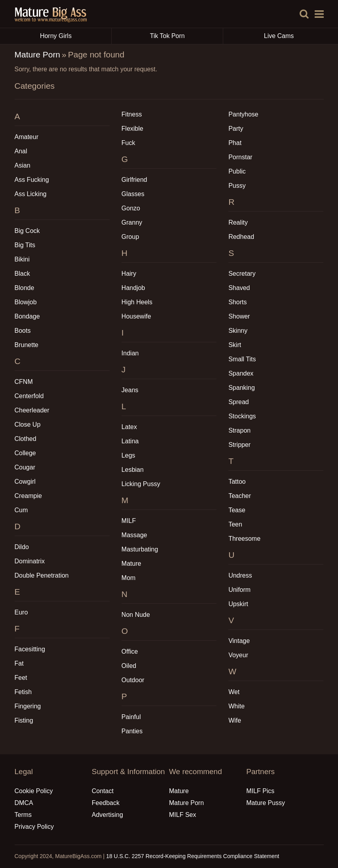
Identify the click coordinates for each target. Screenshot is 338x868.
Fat (19, 663)
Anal (21, 151)
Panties (132, 731)
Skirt (235, 345)
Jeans (130, 390)
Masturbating (140, 549)
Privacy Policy (34, 827)
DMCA (24, 803)
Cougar (25, 467)
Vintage (239, 641)
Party (236, 129)
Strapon (239, 430)
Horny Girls (76, 36)
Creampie (28, 496)
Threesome (244, 539)
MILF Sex (182, 815)
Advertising (107, 815)
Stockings (242, 416)
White (236, 706)
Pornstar (240, 157)
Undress (240, 575)
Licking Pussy (141, 484)
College (25, 453)
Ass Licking (31, 194)
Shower (239, 316)
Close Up (28, 424)
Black (22, 274)
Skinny (238, 331)
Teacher (240, 496)
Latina (130, 441)
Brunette (27, 345)
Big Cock (27, 231)
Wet (234, 692)
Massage (134, 535)
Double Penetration (42, 575)
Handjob (133, 288)
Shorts (237, 302)
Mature (131, 564)
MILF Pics (260, 791)
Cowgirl (25, 482)
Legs (128, 455)
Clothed (26, 439)
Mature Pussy (266, 803)
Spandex (241, 373)
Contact (103, 791)
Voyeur (238, 655)
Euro (21, 612)
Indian (130, 353)
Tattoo (237, 482)
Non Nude (136, 615)
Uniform (239, 590)
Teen (235, 524)
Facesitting (30, 649)
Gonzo (131, 208)
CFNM (24, 382)
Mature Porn (38, 54)
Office (130, 651)
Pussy (237, 186)
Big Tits (25, 245)
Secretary (242, 274)
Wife (235, 720)
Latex (129, 427)
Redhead (241, 237)
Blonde (25, 288)
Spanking (242, 388)
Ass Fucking (32, 180)
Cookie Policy (34, 791)
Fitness (132, 114)
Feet (21, 678)
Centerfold (29, 396)
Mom (129, 578)
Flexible (132, 129)
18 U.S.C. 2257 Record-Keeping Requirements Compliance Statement (193, 856)
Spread (239, 402)
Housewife (136, 316)
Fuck (128, 143)
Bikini (22, 259)
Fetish (23, 692)
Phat (235, 143)
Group (130, 237)
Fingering (28, 706)
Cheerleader (32, 410)
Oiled (129, 666)
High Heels (137, 302)
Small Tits (242, 359)
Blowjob (26, 302)
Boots (23, 331)
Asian (23, 165)
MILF (129, 521)
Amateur (27, 137)
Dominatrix (30, 561)
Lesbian (133, 470)
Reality (238, 222)
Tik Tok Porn (187, 36)
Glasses (133, 194)
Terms (23, 815)
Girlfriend (134, 180)
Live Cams (279, 36)
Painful (131, 717)
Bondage (27, 316)
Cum (21, 510)
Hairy (129, 274)
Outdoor (133, 680)
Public (237, 171)
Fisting (24, 720)
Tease (237, 510)
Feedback (106, 803)
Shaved (239, 288)
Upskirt (238, 604)
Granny (132, 222)
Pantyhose (243, 114)
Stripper (239, 445)
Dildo (22, 547)
